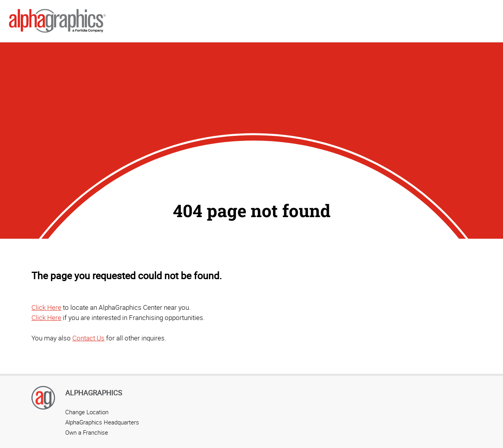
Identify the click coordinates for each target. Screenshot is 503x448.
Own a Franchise (87, 432)
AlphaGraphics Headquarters (102, 422)
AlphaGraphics (94, 393)
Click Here (46, 307)
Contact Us (88, 338)
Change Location (87, 412)
